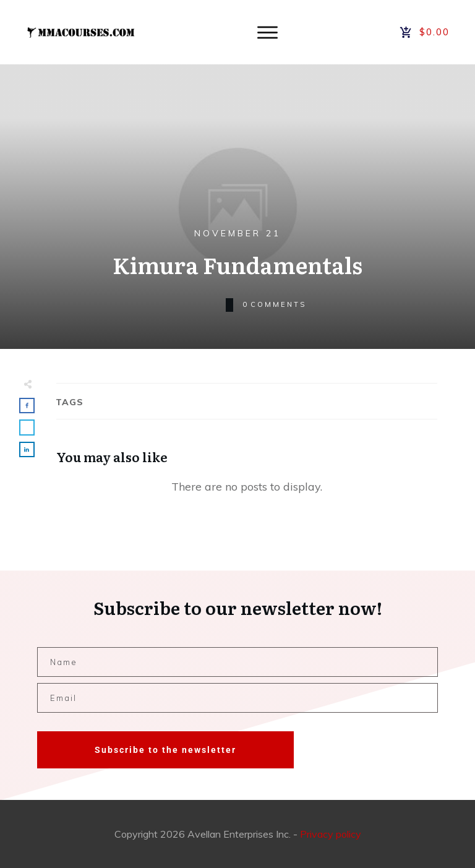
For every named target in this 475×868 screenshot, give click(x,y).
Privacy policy (331, 834)
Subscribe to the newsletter (165, 750)
